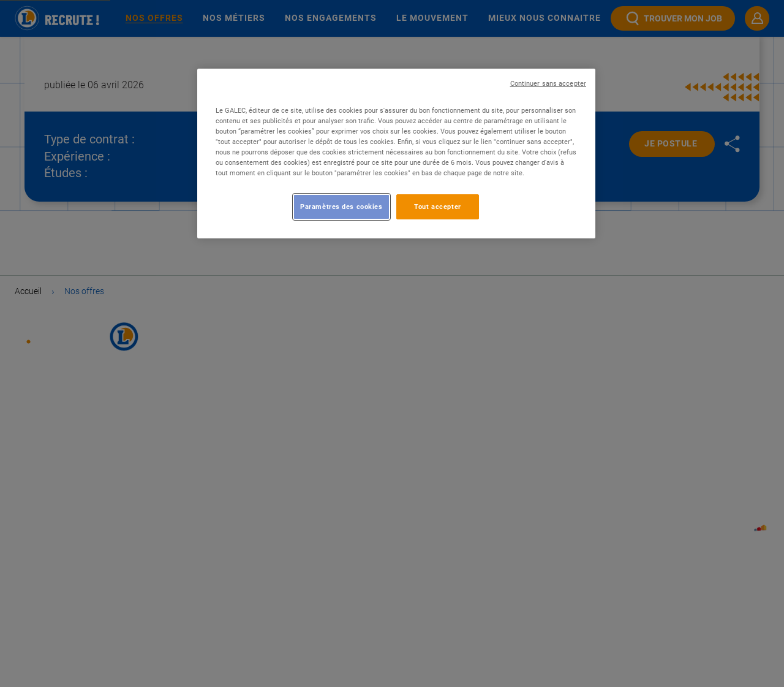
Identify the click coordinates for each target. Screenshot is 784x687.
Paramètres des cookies (341, 207)
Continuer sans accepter (548, 84)
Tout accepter (437, 207)
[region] (396, 154)
